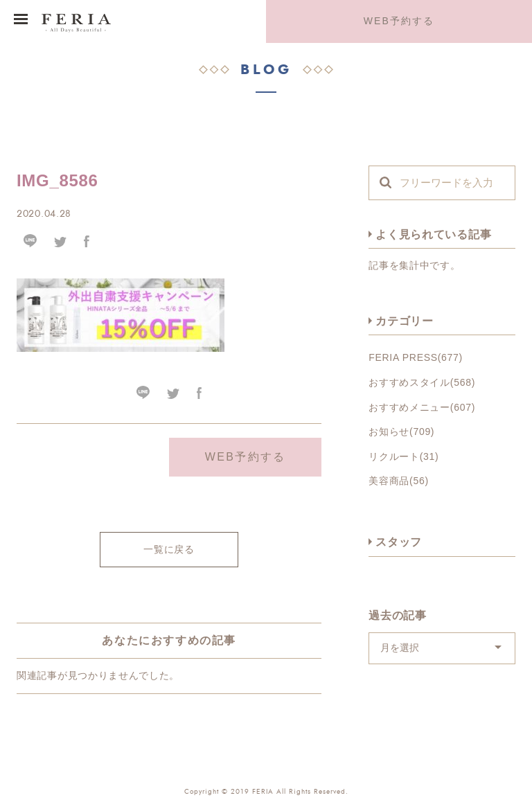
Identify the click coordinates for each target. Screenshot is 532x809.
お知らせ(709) (401, 432)
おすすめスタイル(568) (422, 382)
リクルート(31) (404, 456)
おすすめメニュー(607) (422, 407)
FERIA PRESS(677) (416, 357)
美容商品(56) (399, 481)
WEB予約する (399, 21)
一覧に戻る (169, 549)
